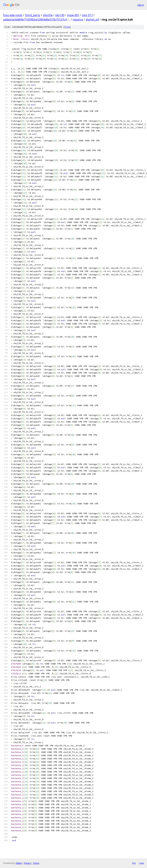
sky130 (60, 15)
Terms (36, 863)
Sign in (141, 5)
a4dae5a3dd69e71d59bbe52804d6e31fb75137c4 (35, 19)
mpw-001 (73, 15)
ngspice (78, 19)
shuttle (48, 15)
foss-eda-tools (13, 15)
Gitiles (19, 863)
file (67, 27)
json (141, 863)
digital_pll (92, 19)
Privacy (27, 863)
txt (134, 863)
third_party (33, 15)
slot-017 (87, 15)
